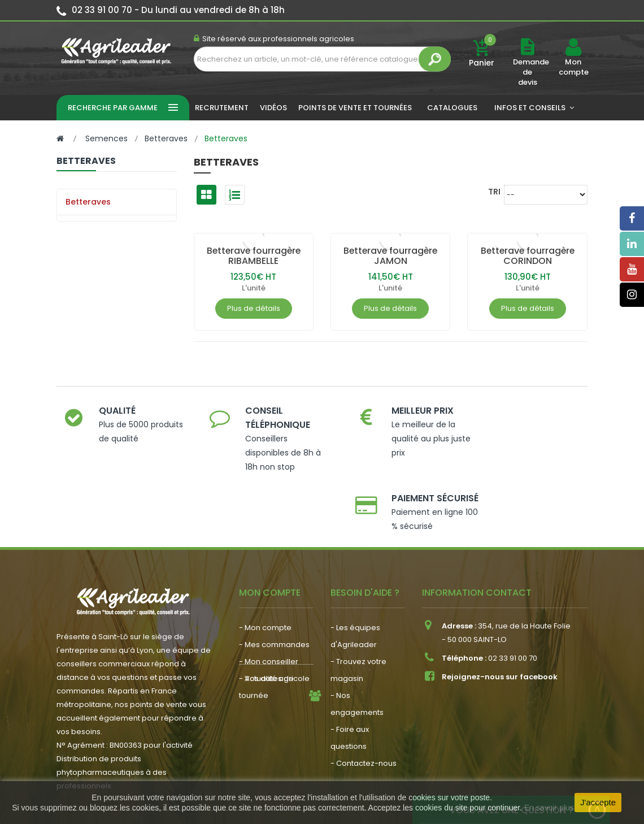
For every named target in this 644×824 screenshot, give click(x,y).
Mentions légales (246, 773)
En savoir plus (549, 808)
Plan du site (340, 773)
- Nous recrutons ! (272, 682)
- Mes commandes (274, 586)
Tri (494, 191)
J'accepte (598, 802)
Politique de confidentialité (519, 773)
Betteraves (88, 202)
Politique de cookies (414, 773)
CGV (298, 773)
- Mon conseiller (269, 603)
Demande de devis (531, 72)
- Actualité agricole (274, 665)
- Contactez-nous (364, 704)
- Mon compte (265, 569)
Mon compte (573, 67)
